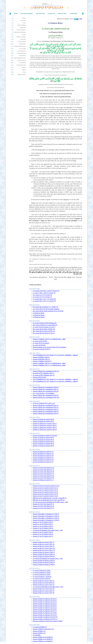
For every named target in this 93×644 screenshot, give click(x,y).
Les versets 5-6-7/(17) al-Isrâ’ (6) (42, 295)
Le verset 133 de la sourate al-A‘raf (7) (44, 327)
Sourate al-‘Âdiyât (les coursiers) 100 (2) (45, 425)
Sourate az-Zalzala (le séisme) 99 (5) (43, 446)
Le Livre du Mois (22, 63)
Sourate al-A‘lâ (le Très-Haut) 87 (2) (43, 506)
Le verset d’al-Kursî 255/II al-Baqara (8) (45, 323)
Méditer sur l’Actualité (21, 37)
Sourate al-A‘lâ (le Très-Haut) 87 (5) (43, 470)
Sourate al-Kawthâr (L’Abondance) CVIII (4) (46, 520)
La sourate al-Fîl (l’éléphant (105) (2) (44, 375)
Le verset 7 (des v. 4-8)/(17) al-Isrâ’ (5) (44, 293)
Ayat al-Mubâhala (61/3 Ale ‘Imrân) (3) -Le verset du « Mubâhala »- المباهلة (55, 355)
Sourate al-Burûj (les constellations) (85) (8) (46, 391)
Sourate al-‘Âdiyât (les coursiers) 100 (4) (45, 430)
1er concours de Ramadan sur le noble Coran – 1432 (48, 587)
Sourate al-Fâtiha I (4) (39, 633)
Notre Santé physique (21, 53)
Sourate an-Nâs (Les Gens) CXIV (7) (44, 542)
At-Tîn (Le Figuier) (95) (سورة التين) (44, 403)
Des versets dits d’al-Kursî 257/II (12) (44, 333)
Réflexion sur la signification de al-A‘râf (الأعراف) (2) (49, 500)
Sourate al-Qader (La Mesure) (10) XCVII (45, 617)
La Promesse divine (38, 313)
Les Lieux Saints (22, 49)
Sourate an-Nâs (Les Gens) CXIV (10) (44, 548)
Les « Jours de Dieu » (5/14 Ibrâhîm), (44, 393)
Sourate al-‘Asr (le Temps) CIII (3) (43, 526)
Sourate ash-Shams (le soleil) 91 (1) (43, 480)
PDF (81, 19)
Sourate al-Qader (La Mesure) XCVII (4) (45, 605)
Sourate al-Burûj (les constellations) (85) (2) (46, 407)
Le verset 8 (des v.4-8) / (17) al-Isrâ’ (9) (44, 301)
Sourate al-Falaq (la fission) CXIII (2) (44, 554)
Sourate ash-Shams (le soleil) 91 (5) (43, 458)
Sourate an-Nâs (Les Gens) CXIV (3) (44, 585)
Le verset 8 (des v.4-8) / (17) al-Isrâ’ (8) (44, 299)
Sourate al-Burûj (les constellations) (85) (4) (46, 411)
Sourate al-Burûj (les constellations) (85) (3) (46, 409)
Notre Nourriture (22, 56)
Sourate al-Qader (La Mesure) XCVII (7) (45, 611)
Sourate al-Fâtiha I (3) (39, 631)
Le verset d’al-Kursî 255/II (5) (42, 579)
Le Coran (24, 23)
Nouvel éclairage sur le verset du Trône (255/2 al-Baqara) (49, 347)
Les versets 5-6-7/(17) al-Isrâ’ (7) (42, 297)
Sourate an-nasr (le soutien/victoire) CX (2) (45, 488)
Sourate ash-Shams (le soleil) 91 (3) (43, 454)
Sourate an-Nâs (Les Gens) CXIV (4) (44, 589)
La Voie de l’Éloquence (21, 30)
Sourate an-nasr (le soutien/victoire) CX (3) (45, 490)
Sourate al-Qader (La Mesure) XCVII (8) (45, 613)
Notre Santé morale (22, 51)
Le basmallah (37, 635)
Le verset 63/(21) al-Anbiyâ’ (41, 343)
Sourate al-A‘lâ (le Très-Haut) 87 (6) (43, 472)
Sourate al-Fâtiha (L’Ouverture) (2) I (43, 629)
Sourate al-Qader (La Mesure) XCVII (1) (45, 599)
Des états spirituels (22, 42)
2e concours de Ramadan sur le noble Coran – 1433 (48, 558)
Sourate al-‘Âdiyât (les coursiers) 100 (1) (45, 423)
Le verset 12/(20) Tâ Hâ (40, 341)
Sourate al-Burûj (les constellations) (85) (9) (46, 395)
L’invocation (23, 20)
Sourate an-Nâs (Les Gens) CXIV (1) (44, 581)
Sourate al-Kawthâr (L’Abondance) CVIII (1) (46, 514)
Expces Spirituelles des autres (20, 58)
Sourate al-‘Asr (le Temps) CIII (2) (43, 524)
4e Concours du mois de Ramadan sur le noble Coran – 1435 (50, 502)
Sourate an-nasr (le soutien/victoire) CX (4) (45, 492)
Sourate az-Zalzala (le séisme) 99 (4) (43, 444)
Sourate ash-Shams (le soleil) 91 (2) (43, 452)
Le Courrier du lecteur (21, 60)
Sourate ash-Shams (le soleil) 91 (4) (43, 456)
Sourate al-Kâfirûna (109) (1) (41, 357)
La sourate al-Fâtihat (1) (40, 627)
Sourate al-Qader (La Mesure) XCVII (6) (45, 609)
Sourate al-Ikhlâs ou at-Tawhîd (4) (43, 641)
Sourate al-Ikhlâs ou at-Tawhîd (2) (43, 637)
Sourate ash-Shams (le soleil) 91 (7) (43, 462)
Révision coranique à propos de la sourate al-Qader (48, 621)
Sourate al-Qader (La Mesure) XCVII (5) (45, 607)
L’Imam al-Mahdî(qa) (21, 25)
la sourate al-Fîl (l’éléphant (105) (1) (43, 373)
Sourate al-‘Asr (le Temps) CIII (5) (43, 532)
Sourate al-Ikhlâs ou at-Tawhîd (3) (43, 639)
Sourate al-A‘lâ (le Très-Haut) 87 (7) (43, 474)
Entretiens (24, 67)
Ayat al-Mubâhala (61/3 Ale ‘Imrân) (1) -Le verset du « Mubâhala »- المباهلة (55, 379)
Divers (24, 72)
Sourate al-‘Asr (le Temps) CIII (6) (43, 534)
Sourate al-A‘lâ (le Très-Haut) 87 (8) (43, 476)
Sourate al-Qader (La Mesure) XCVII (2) (45, 601)
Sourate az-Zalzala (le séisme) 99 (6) (43, 419)
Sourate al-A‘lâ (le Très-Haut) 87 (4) (43, 468)
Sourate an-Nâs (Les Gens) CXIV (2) (44, 583)
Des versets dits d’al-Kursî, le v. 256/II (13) (45, 307)
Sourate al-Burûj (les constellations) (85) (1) (46, 405)
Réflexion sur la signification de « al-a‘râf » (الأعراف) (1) (50, 498)
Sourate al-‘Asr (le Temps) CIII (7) (43, 536)
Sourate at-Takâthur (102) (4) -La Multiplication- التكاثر (49, 339)
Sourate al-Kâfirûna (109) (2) (41, 359)
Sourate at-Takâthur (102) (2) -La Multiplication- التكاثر (49, 363)
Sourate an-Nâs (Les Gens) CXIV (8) (44, 544)
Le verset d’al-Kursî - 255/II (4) (42, 577)
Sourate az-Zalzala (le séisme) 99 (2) (43, 440)
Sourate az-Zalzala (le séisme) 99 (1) (43, 438)
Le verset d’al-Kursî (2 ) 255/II (42, 572)
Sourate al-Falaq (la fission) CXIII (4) (44, 560)
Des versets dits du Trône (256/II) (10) (44, 329)
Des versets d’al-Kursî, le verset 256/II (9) (45, 325)
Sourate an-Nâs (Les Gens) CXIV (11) (44, 550)
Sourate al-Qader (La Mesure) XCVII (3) (45, 603)
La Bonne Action (22, 44)
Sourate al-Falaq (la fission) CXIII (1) (44, 552)
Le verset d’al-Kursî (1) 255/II (42, 570)
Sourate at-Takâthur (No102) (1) (42, 361)
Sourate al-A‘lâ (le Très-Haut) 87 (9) (43, 478)
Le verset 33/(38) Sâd (39, 345)
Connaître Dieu (23, 27)
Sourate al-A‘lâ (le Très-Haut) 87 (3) (43, 508)
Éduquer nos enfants (22, 74)
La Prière (24, 18)
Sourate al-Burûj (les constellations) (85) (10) (46, 397)
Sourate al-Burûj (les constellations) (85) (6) (46, 387)
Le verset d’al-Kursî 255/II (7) (42, 349)
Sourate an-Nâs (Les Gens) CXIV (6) (44, 593)
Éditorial (24, 70)
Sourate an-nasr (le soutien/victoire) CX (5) (45, 494)
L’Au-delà (24, 35)
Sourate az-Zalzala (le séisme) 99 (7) (43, 421)
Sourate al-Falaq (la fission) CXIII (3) (44, 556)
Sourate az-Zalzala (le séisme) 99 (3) (43, 442)
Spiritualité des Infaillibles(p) (20, 32)
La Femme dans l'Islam (21, 65)
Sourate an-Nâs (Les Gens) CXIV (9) (44, 546)
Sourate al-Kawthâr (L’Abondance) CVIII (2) (46, 516)
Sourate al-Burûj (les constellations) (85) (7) (46, 389)
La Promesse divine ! (39, 315)
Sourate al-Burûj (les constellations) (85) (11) (46, 371)
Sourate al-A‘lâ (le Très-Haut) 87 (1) (43, 504)
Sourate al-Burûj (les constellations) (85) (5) (46, 413)
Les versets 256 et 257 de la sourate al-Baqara (46, 309)
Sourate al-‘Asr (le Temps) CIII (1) (43, 522)
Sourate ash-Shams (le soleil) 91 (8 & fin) (45, 436)
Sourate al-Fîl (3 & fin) (39, 377)
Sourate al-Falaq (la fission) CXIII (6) (44, 565)
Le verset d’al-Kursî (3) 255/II (42, 574)
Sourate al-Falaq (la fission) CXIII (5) (44, 562)
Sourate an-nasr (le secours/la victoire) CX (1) (46, 486)
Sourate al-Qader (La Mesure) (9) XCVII (45, 615)
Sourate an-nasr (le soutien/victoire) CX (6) (45, 496)
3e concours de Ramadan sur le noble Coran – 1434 (48, 530)
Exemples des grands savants (20, 46)
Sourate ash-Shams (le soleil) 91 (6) (43, 460)
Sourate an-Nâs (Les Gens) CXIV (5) (44, 591)
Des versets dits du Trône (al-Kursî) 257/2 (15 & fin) (48, 311)
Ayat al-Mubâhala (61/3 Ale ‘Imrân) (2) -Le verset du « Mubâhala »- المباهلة (55, 381)
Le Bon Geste (23, 39)
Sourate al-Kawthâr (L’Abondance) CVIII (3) (46, 518)
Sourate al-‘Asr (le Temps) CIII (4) (43, 528)
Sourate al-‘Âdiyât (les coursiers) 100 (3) (45, 428)
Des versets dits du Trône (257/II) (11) (44, 331)
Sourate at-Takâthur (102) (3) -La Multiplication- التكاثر (49, 365)
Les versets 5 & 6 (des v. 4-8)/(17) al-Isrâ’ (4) (46, 291)
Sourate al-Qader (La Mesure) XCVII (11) (45, 619)
